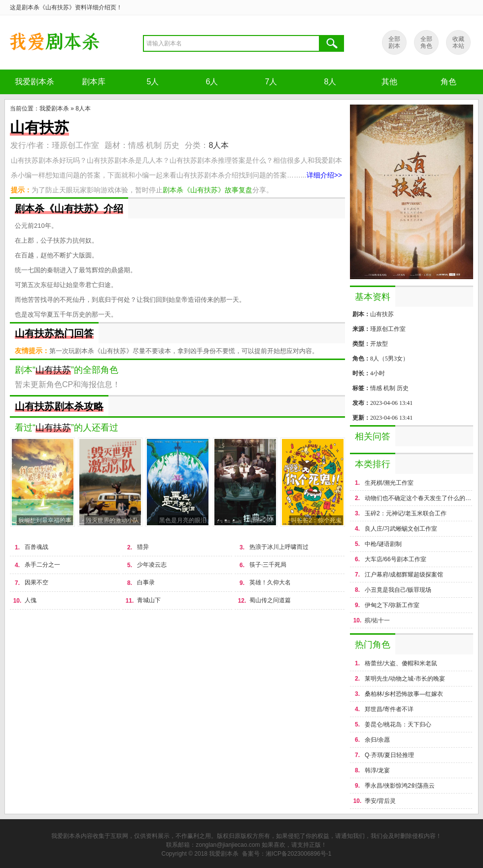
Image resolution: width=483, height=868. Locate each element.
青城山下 (149, 600)
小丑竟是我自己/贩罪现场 (398, 590)
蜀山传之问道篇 (270, 600)
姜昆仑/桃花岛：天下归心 (398, 724)
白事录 (146, 582)
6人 (212, 82)
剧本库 (94, 82)
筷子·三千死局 (268, 565)
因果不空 (36, 582)
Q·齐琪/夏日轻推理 (389, 755)
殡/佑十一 (377, 620)
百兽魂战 (36, 547)
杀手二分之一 (42, 565)
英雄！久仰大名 (270, 582)
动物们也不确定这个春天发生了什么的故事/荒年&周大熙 (419, 498)
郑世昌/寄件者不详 (389, 709)
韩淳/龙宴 (377, 770)
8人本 (83, 108)
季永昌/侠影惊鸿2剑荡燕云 (400, 786)
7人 (271, 82)
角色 (448, 82)
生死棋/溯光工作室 (389, 483)
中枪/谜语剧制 (383, 544)
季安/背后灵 (380, 801)
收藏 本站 (458, 42)
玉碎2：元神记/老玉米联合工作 (406, 513)
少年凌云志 (152, 565)
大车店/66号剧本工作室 (396, 559)
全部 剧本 (394, 42)
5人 (153, 82)
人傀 (31, 600)
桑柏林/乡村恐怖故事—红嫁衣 (404, 694)
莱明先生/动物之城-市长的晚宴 (405, 679)
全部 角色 (426, 42)
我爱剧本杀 (34, 82)
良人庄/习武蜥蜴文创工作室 (401, 529)
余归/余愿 (377, 740)
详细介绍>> (324, 175)
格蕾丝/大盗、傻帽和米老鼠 (401, 663)
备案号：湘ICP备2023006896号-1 (287, 854)
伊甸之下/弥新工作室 (392, 605)
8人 (330, 82)
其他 (389, 82)
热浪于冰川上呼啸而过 (279, 547)
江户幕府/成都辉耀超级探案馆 (404, 575)
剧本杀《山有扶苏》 (54, 42)
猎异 (143, 547)
